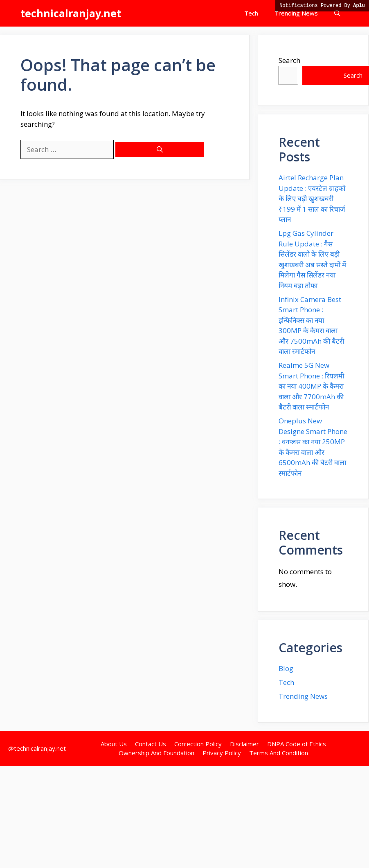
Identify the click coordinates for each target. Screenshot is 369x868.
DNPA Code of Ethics (297, 744)
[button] (337, 13)
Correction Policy (198, 744)
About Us (114, 744)
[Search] (160, 150)
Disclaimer (244, 744)
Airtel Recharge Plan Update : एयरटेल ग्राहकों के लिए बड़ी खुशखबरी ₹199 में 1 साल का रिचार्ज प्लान (312, 198)
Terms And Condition (279, 753)
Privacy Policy (222, 753)
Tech (251, 13)
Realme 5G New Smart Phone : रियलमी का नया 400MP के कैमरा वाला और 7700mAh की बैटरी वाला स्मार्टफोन (311, 386)
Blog (286, 668)
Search (289, 60)
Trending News (296, 13)
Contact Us (151, 744)
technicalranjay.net (71, 13)
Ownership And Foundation (156, 753)
